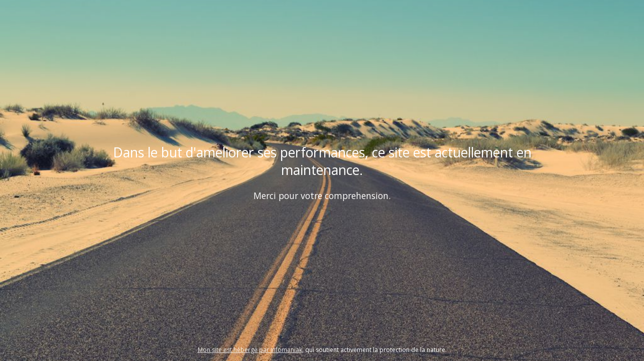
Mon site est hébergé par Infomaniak (250, 350)
